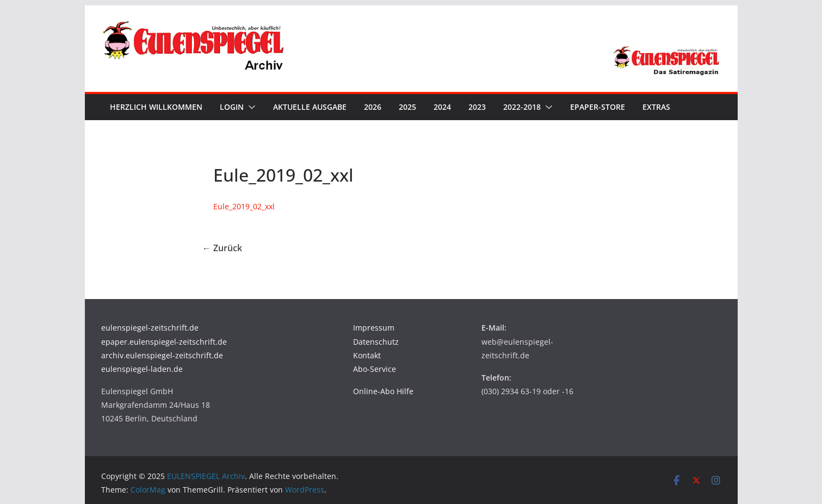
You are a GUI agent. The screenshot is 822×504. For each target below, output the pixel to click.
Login (232, 107)
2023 (477, 107)
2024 (442, 107)
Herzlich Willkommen (156, 107)
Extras (656, 107)
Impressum (374, 328)
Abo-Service (375, 369)
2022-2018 (522, 107)
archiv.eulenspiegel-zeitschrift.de (162, 355)
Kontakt (367, 355)
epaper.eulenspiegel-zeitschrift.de (164, 342)
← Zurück (222, 248)
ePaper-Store (598, 107)
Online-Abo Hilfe (383, 391)
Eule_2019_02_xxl (244, 206)
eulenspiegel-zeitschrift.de (150, 328)
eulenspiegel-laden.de (142, 369)
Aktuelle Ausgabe (310, 107)
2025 (407, 107)
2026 (373, 107)
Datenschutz (376, 342)
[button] (250, 107)
